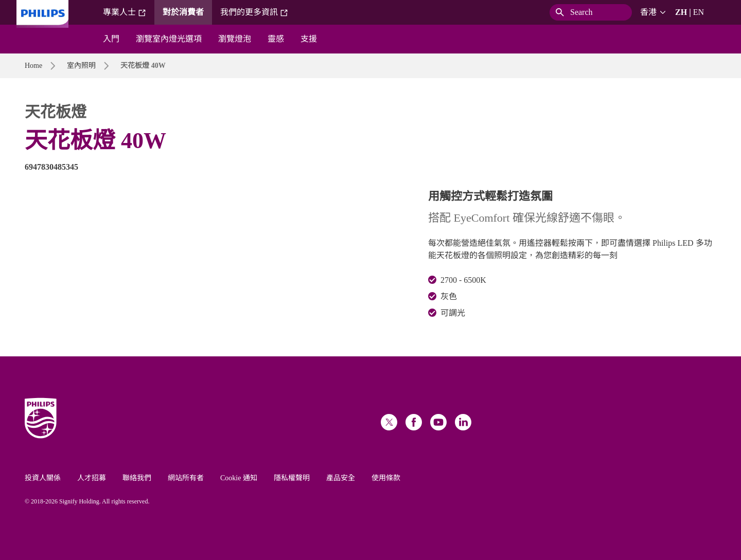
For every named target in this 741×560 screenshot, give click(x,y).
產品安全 (341, 478)
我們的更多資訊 (254, 12)
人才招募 (92, 478)
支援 (309, 39)
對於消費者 (183, 12)
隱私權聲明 (292, 478)
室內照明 (81, 66)
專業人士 (125, 12)
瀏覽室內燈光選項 (169, 39)
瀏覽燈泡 (235, 39)
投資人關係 (43, 478)
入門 (111, 39)
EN (699, 12)
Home (33, 66)
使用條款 (386, 478)
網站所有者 (186, 478)
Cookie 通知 (239, 478)
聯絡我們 (137, 478)
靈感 (276, 39)
